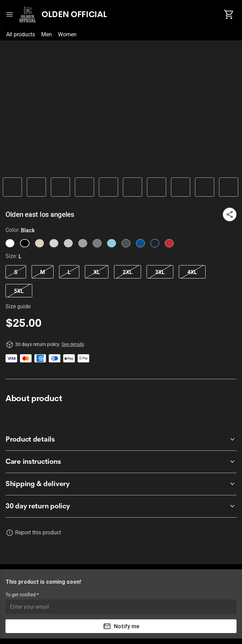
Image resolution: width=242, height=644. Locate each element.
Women (67, 34)
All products (21, 34)
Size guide (18, 306)
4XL (192, 272)
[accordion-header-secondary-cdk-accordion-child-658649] (121, 462)
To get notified (21, 595)
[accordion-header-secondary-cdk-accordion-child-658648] (121, 439)
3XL (160, 272)
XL (97, 272)
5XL (19, 291)
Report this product (38, 532)
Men (47, 34)
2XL (128, 272)
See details (73, 344)
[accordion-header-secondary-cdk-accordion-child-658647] (121, 506)
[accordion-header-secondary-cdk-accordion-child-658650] (121, 484)
